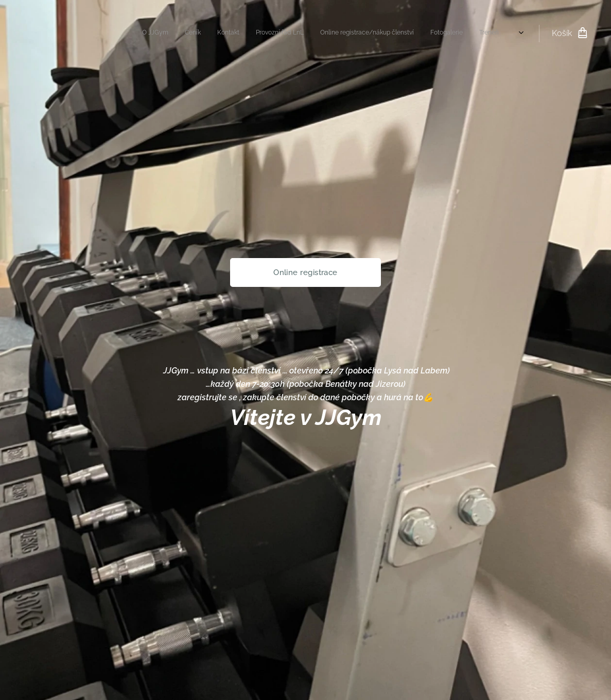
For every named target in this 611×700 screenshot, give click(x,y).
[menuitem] (391, 33)
